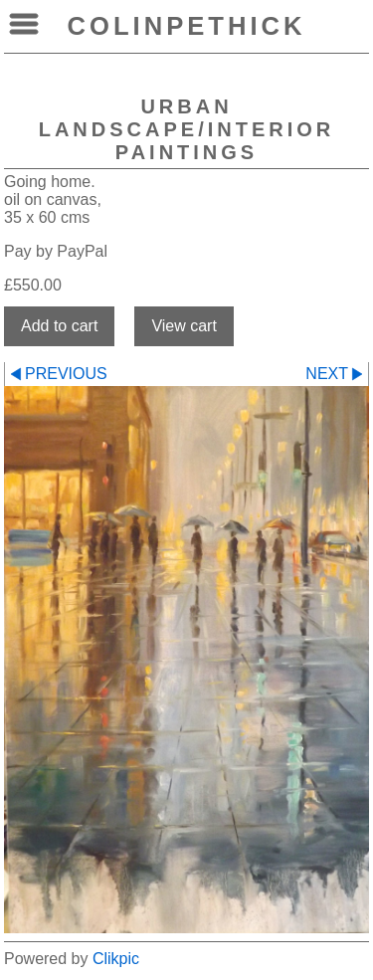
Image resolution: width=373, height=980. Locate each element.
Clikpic (116, 959)
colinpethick (187, 26)
